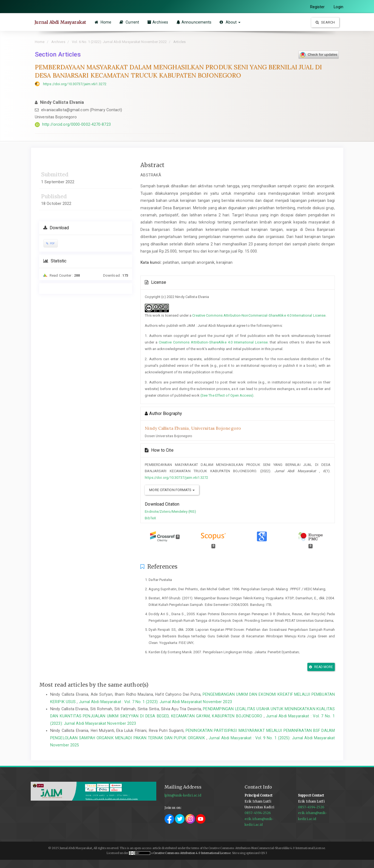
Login (339, 7)
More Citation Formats (172, 490)
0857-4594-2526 (258, 813)
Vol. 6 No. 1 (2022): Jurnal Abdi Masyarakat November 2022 (119, 42)
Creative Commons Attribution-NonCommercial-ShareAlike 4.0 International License (259, 315)
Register (318, 7)
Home (104, 22)
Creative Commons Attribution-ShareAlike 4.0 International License (213, 342)
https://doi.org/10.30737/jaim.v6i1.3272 (75, 84)
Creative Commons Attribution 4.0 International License (192, 853)
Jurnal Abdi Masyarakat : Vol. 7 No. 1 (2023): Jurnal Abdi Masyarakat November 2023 (155, 702)
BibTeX (150, 518)
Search (325, 22)
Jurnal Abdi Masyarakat (61, 22)
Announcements (195, 22)
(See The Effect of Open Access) (227, 395)
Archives (158, 22)
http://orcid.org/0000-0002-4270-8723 (76, 124)
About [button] (231, 22)
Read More (321, 667)
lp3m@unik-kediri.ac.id (183, 795)
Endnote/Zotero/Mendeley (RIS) (170, 512)
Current (130, 22)
